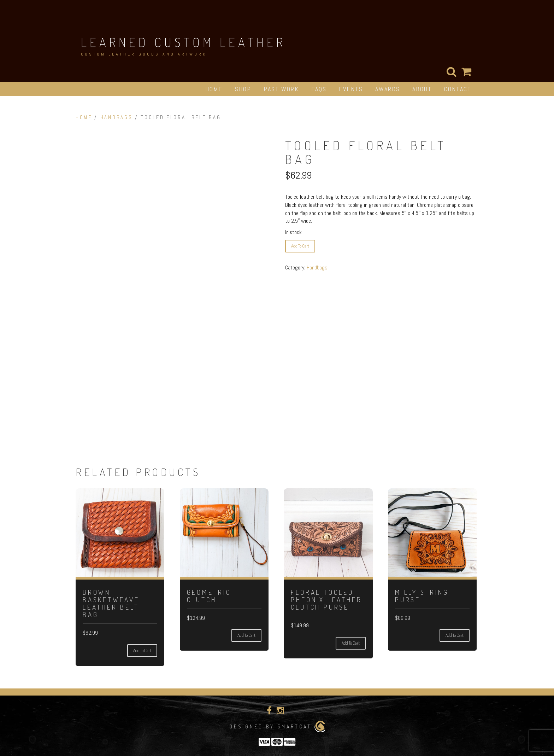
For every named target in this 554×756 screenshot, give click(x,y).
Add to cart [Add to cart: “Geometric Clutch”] (246, 635)
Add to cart (300, 246)
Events (351, 89)
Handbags (116, 117)
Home (214, 89)
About (422, 89)
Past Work (281, 89)
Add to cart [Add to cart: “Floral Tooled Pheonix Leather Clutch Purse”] (351, 643)
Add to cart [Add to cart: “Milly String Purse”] (455, 635)
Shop (243, 89)
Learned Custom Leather (183, 42)
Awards (388, 89)
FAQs (319, 89)
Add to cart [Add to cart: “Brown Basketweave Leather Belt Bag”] (142, 650)
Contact (458, 89)
